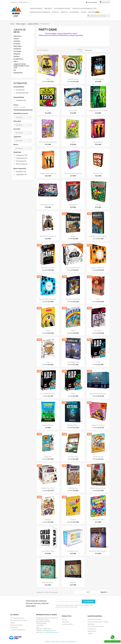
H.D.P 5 (98, 362)
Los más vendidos (67, 624)
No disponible (22, 93)
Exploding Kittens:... (48, 425)
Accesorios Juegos (62, 9)
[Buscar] (99, 16)
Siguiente (105, 592)
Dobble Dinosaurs (73, 79)
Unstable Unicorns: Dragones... (98, 236)
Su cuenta (15, 615)
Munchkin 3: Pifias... (48, 582)
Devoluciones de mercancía (19, 620)
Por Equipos (21, 161)
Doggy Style (48, 457)
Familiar (16, 39)
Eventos (64, 12)
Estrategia (17, 51)
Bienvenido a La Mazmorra (48, 236)
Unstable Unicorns (73, 551)
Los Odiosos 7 (98, 331)
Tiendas (90, 634)
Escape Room (18, 59)
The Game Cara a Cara (48, 268)
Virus (73, 142)
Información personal (17, 618)
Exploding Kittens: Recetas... (98, 394)
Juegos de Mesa (36, 9)
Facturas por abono (16, 625)
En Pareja (17, 44)
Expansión (21, 172)
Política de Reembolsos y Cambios (98, 622)
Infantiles (17, 41)
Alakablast (48, 520)
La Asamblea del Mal (73, 362)
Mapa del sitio (92, 631)
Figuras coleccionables (40, 12)
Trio (48, 111)
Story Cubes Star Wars (73, 268)
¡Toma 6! (73, 520)
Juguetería (74, 12)
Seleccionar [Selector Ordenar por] (97, 50)
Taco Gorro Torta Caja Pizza (73, 173)
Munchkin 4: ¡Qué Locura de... (98, 551)
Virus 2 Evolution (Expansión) (48, 142)
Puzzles (55, 12)
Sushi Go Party (98, 173)
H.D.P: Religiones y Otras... (48, 394)
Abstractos (17, 36)
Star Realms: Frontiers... (48, 205)
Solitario (16, 56)
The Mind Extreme (98, 79)
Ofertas (64, 619)
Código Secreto (98, 142)
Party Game (18, 46)
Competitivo (22, 155)
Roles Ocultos (22, 164)
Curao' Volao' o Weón (48, 551)
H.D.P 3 (73, 394)
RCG (98, 299)
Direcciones (14, 627)
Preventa (48, 9)
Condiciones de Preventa (95, 626)
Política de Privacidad (94, 619)
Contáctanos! (92, 629)
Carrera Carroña (98, 457)
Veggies (73, 236)
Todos (83, 12)
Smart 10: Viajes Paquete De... (48, 299)
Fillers (16, 61)
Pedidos (13, 623)
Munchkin (73, 582)
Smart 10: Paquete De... (98, 268)
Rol (15, 70)
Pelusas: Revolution (98, 520)
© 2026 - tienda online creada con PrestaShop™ (61, 642)
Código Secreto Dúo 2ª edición (98, 111)
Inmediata (21, 100)
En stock (20, 90)
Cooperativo (22, 158)
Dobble (48, 79)
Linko (48, 362)
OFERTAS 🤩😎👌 (94, 12)
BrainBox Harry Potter (48, 488)
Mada (48, 331)
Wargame (17, 54)
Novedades (65, 622)
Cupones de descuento (18, 630)
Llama (73, 331)
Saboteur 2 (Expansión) (73, 299)
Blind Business (73, 488)
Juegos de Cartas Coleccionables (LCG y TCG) (21, 66)
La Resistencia (73, 205)
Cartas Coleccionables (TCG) (84, 9)
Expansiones (18, 73)
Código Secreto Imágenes (48, 173)
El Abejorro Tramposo (98, 425)
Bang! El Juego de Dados (98, 488)
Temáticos (17, 49)
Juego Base (21, 175)
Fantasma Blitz (73, 111)
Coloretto (98, 205)
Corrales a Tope (73, 457)
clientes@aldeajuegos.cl (51, 632)
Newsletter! (91, 624)
